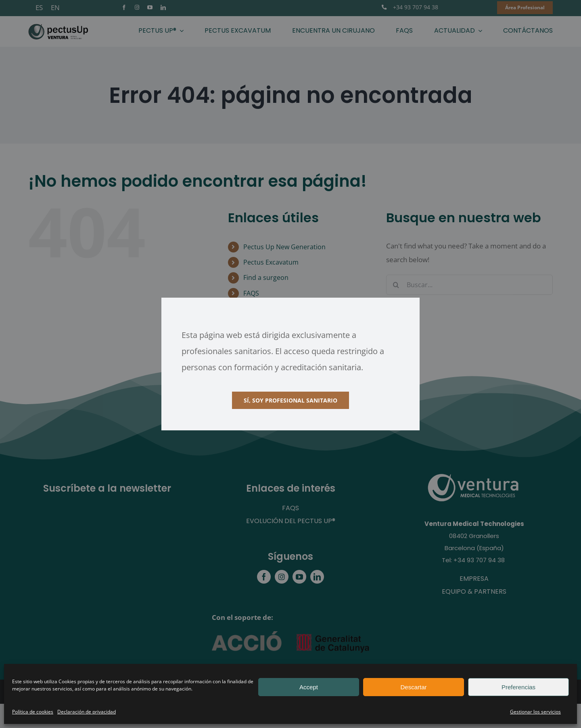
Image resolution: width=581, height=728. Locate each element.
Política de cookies (33, 712)
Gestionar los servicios (535, 712)
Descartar (413, 687)
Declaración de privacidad (87, 712)
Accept (309, 687)
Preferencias (518, 687)
